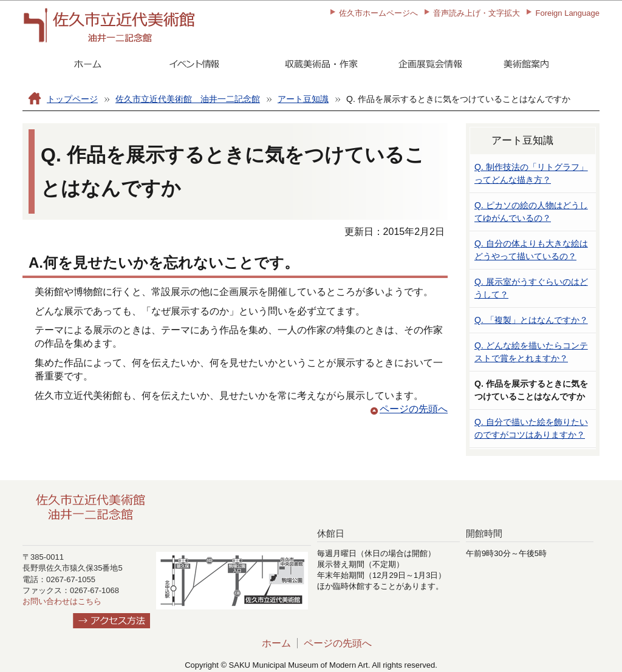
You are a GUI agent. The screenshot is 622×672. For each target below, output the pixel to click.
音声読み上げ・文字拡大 (477, 13)
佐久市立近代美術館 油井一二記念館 (188, 99)
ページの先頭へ (414, 409)
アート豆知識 (303, 99)
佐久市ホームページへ (378, 13)
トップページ (72, 99)
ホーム (276, 643)
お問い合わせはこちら (62, 601)
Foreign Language (567, 13)
